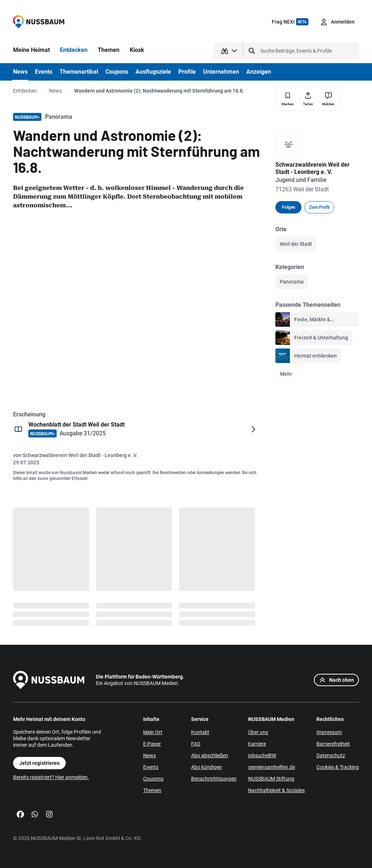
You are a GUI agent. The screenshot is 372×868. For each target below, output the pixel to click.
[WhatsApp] (35, 814)
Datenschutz (331, 755)
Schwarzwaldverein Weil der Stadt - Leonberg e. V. (80, 455)
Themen (152, 790)
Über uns (258, 732)
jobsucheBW (262, 755)
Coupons (153, 779)
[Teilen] (308, 99)
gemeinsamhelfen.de (272, 767)
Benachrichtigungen (214, 779)
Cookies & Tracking (338, 767)
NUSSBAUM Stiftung (271, 779)
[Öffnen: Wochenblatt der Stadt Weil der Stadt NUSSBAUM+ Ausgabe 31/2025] (136, 429)
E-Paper (152, 744)
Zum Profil (319, 207)
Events (151, 767)
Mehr (286, 374)
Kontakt (200, 732)
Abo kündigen (207, 767)
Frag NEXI (290, 22)
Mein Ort (153, 732)
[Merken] (288, 99)
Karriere (257, 744)
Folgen (289, 207)
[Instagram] (49, 814)
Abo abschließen (210, 755)
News (55, 91)
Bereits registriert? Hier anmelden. (51, 777)
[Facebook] (20, 814)
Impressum (329, 732)
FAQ (196, 744)
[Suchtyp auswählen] (228, 51)
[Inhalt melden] (328, 99)
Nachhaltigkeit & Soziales (276, 790)
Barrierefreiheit (333, 744)
